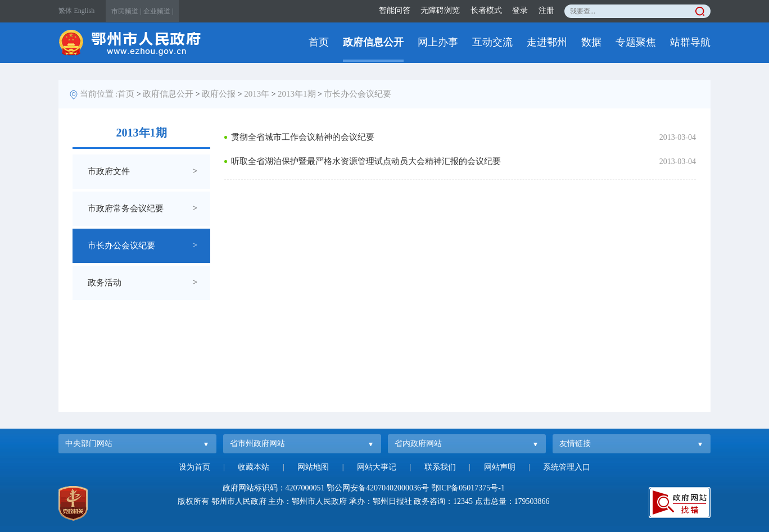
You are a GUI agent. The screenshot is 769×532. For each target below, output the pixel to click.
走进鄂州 (547, 42)
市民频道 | (126, 11)
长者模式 (486, 10)
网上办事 (438, 42)
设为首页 (194, 467)
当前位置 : (99, 94)
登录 (520, 10)
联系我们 (440, 467)
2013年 (257, 94)
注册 (546, 10)
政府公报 (219, 94)
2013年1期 (297, 94)
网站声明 (500, 467)
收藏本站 (254, 467)
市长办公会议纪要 (358, 94)
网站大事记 (377, 467)
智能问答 (395, 10)
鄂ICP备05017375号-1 (468, 488)
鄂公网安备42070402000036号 (378, 488)
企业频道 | (158, 11)
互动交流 (492, 42)
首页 (319, 42)
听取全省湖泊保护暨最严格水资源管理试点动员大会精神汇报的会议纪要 (366, 161)
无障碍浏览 (440, 10)
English (85, 11)
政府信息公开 (373, 42)
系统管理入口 (567, 467)
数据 (591, 42)
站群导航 (690, 42)
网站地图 (313, 467)
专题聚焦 (636, 42)
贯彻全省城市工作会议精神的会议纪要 (303, 137)
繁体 (65, 11)
